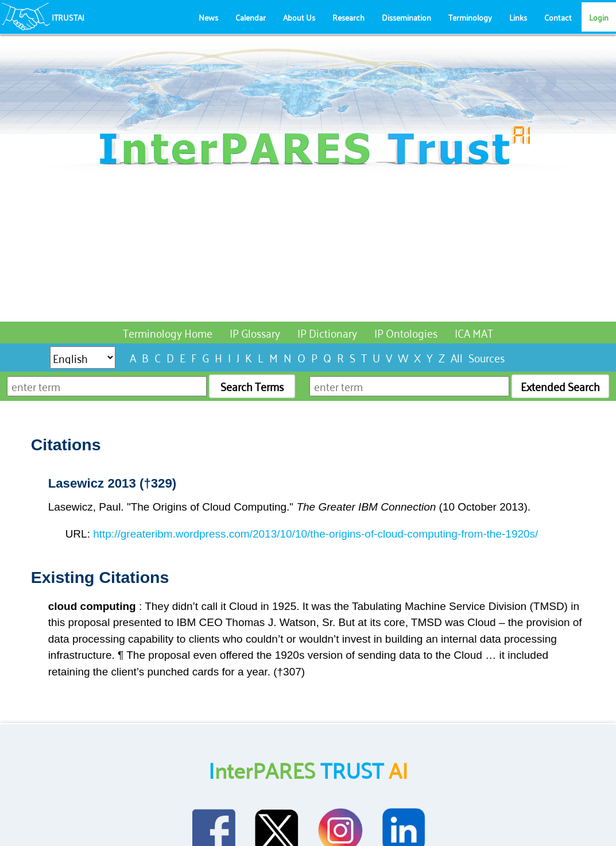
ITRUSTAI (68, 17)
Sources (487, 357)
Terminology (470, 17)
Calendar (251, 17)
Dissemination (406, 17)
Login (599, 17)
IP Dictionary (327, 332)
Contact (558, 17)
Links (518, 17)
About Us (299, 17)
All (457, 357)
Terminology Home (168, 332)
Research (348, 17)
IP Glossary (255, 332)
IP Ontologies (406, 332)
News (208, 17)
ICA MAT (474, 332)
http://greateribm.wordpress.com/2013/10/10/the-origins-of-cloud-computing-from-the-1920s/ (315, 534)
